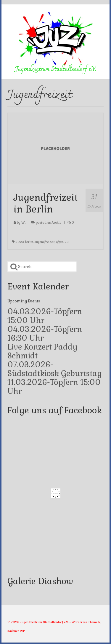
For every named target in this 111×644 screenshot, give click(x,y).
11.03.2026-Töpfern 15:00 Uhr (54, 387)
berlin (29, 242)
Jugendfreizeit (45, 242)
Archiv (57, 223)
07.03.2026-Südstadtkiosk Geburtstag (55, 369)
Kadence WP (16, 631)
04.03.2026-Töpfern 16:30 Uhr (45, 334)
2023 (20, 242)
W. (23, 223)
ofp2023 (62, 242)
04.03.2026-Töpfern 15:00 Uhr (45, 316)
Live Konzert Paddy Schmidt (42, 351)
